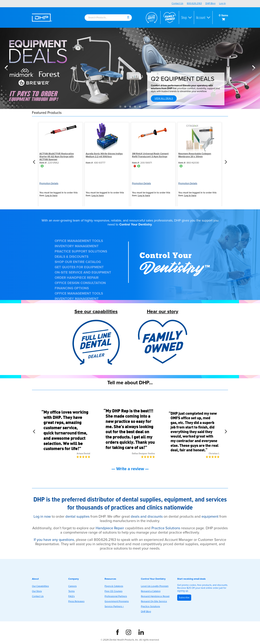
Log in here (51, 196)
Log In (222, 3)
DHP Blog (210, 3)
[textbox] (104, 18)
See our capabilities (96, 311)
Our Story (37, 591)
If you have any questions (54, 540)
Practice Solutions (166, 528)
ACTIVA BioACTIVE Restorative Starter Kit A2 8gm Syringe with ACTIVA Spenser (57, 157)
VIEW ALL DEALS (164, 98)
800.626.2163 (194, 3)
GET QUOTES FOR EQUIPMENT (79, 267)
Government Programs (117, 601)
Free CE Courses (113, 591)
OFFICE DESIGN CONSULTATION (80, 283)
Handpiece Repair (110, 528)
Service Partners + (114, 606)
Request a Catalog (151, 591)
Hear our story (163, 311)
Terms (71, 591)
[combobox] (105, 18)
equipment (210, 517)
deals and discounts (147, 517)
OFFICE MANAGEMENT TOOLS (79, 241)
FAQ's (71, 596)
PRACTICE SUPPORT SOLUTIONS (81, 251)
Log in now (42, 517)
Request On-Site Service (154, 601)
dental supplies (77, 517)
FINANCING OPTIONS (72, 288)
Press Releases (76, 601)
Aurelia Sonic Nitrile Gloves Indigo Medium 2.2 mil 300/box (104, 155)
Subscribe (184, 598)
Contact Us (177, 3)
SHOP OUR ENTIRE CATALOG (78, 262)
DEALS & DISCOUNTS (72, 257)
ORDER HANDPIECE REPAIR (77, 278)
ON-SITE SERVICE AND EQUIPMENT (83, 273)
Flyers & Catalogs (114, 586)
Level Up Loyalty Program (155, 586)
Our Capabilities (40, 586)
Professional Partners (116, 596)
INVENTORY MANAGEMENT (77, 246)
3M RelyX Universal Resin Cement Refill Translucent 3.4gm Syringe (150, 155)
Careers (72, 586)
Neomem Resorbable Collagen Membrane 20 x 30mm (195, 155)
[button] (128, 17)
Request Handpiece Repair (155, 596)
